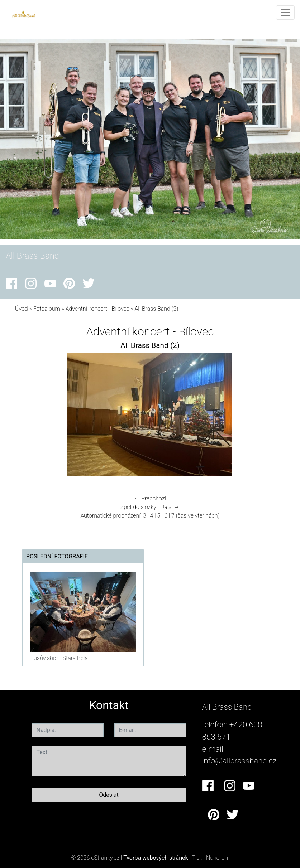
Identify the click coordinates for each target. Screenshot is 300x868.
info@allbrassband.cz (240, 761)
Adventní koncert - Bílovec (97, 309)
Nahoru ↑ (217, 858)
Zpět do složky (138, 507)
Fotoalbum (47, 309)
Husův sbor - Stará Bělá (59, 658)
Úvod (22, 309)
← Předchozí (150, 498)
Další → (170, 507)
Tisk (197, 858)
